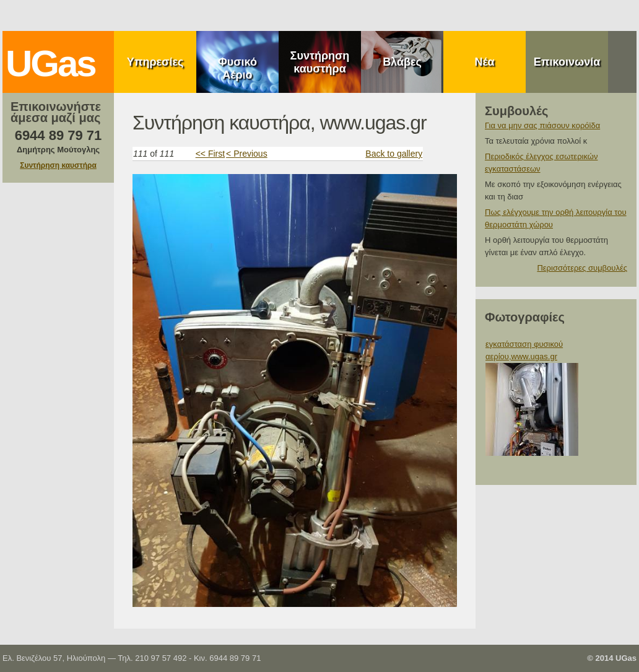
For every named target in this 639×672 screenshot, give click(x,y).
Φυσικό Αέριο (237, 68)
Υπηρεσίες (155, 62)
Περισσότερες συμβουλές (582, 268)
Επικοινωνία (567, 62)
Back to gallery (394, 154)
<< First (210, 154)
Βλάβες (402, 62)
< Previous (247, 154)
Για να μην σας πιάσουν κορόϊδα (542, 125)
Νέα (484, 62)
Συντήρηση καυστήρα (320, 62)
